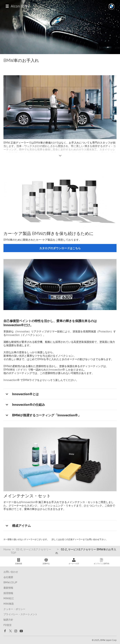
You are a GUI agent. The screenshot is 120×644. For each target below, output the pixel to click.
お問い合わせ (11, 572)
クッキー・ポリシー (14, 609)
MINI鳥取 (9, 604)
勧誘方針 (8, 620)
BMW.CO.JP (10, 582)
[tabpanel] (60, 285)
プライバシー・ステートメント (20, 614)
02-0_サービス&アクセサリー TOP (31, 551)
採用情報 (8, 593)
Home (7, 549)
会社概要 (8, 577)
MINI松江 (9, 598)
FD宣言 (8, 625)
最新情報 (8, 588)
